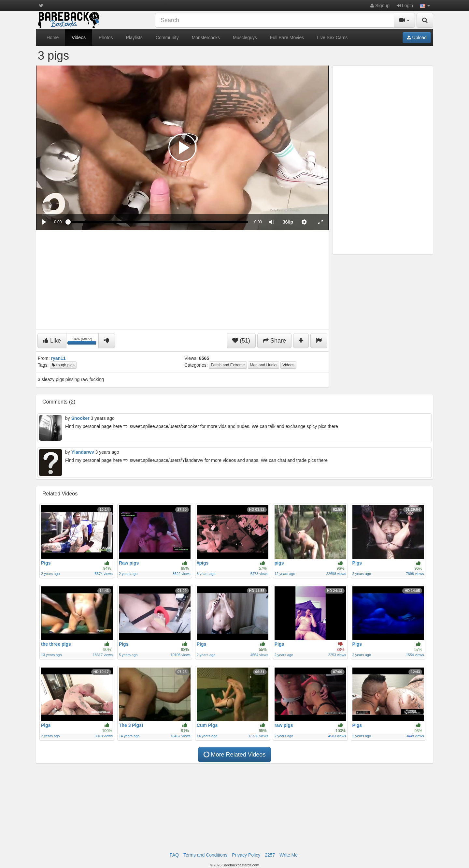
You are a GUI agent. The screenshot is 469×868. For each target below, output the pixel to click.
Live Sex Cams (332, 37)
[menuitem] (288, 222)
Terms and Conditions (205, 855)
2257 (270, 855)
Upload (417, 37)
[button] (425, 6)
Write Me (289, 855)
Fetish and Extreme (228, 365)
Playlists (134, 37)
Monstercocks (206, 37)
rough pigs (63, 365)
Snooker (80, 418)
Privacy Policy (246, 855)
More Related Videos (234, 755)
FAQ (174, 855)
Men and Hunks (263, 365)
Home (53, 37)
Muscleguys (245, 37)
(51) (241, 341)
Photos (106, 37)
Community (167, 37)
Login (405, 6)
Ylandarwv (83, 452)
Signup (380, 6)
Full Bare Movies (287, 37)
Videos (79, 37)
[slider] (158, 222)
